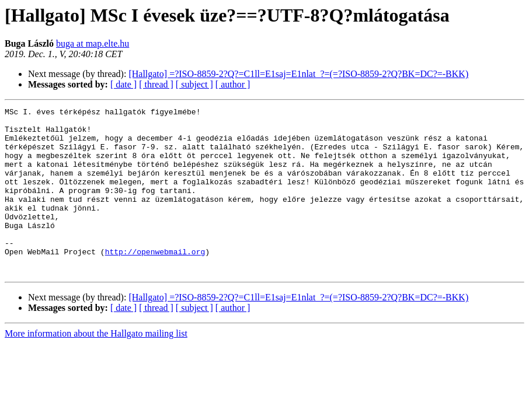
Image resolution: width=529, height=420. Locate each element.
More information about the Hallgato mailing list (96, 367)
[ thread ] (156, 84)
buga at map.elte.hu (93, 43)
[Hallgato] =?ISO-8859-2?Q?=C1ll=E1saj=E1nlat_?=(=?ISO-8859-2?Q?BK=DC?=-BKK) (298, 74)
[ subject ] (194, 84)
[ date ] (123, 84)
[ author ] (233, 84)
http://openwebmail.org (155, 281)
